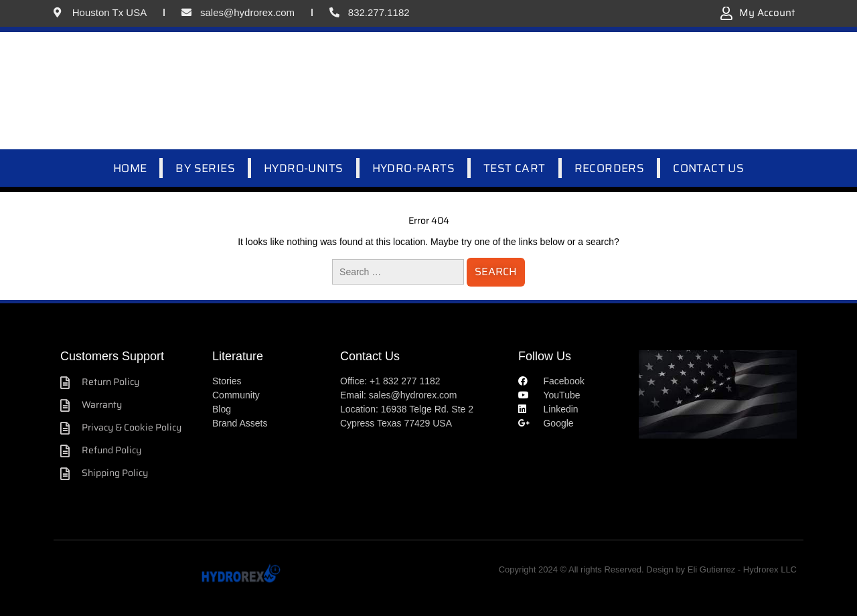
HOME (130, 168)
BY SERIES (205, 168)
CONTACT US (708, 168)
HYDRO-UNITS (303, 168)
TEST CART (515, 168)
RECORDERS (610, 168)
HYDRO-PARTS (413, 168)
